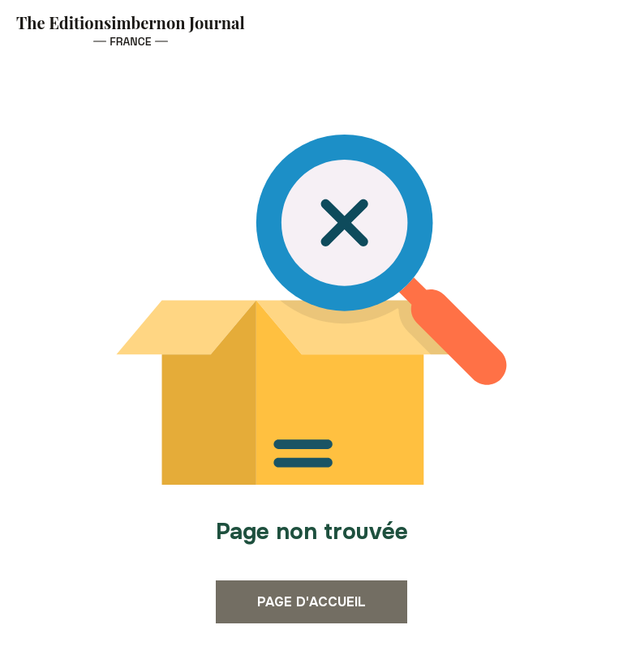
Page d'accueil (311, 602)
